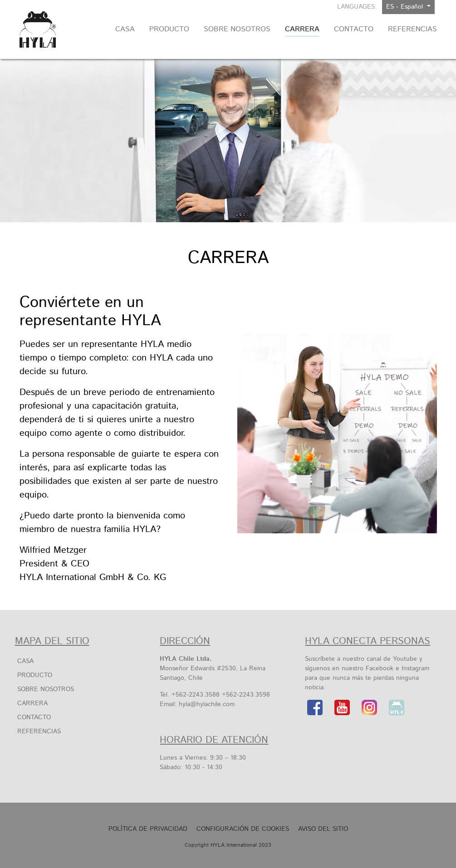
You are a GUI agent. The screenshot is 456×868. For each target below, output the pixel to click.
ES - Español (406, 7)
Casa (25, 661)
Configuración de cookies (243, 829)
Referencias (39, 731)
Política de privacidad (148, 829)
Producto (35, 675)
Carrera (32, 703)
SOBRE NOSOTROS (46, 689)
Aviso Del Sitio (323, 829)
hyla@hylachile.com (207, 704)
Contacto (34, 717)
